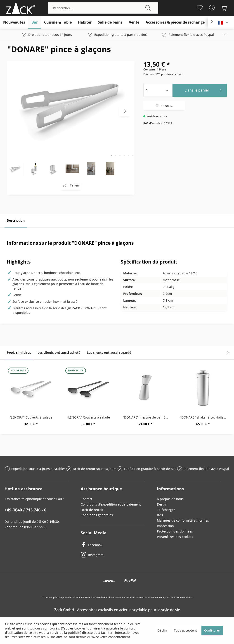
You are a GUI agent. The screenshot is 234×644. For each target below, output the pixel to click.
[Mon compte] (212, 8)
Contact (86, 499)
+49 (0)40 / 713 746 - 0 (25, 510)
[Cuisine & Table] (58, 22)
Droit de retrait (92, 510)
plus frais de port (172, 74)
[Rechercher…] (103, 8)
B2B (160, 515)
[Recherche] (148, 8)
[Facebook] (112, 545)
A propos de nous (170, 499)
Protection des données (175, 531)
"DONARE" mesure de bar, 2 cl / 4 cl (147, 417)
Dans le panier (204, 90)
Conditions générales (97, 515)
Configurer (212, 630)
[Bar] (35, 22)
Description (16, 220)
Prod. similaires (19, 352)
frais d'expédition (95, 597)
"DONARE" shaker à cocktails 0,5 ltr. (204, 417)
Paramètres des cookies (175, 537)
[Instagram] (112, 555)
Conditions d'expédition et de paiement (111, 504)
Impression (165, 526)
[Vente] (134, 22)
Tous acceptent (185, 630)
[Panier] (224, 8)
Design (162, 504)
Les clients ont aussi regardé (109, 352)
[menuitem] (103, 8)
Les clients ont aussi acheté (59, 352)
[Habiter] (85, 22)
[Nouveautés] (14, 22)
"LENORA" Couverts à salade (31, 417)
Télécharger (166, 510)
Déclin (162, 630)
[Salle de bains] (110, 22)
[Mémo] (200, 8)
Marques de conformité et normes (183, 520)
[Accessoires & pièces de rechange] (175, 22)
